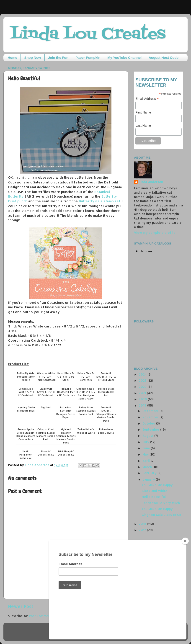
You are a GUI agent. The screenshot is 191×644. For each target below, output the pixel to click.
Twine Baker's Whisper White (86, 431)
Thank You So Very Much (161, 503)
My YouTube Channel (124, 58)
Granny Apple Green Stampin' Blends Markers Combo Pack (26, 434)
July (146, 442)
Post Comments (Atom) (47, 616)
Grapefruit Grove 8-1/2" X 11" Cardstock (46, 392)
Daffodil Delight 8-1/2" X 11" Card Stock (106, 377)
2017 (143, 530)
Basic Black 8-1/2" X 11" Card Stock (66, 377)
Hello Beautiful (154, 497)
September (151, 429)
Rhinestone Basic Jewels (106, 431)
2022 (143, 387)
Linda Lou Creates (88, 34)
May (146, 454)
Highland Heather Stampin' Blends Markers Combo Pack (66, 436)
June (147, 448)
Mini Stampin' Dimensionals (66, 453)
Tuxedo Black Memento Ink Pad (106, 392)
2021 (143, 393)
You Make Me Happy (157, 485)
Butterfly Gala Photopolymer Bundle (26, 377)
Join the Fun (58, 58)
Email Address (147, 99)
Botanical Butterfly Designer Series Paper (66, 412)
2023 (143, 380)
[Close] (185, 572)
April (147, 461)
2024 (143, 374)
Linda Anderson (151, 182)
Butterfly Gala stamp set (99, 201)
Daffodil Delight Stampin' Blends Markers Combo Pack (106, 414)
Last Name (143, 126)
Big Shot (46, 407)
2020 (143, 399)
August (148, 436)
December (151, 411)
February (150, 473)
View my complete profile (155, 233)
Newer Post (21, 606)
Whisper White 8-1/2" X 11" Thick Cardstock (46, 377)
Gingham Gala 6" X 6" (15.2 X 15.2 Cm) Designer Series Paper (86, 394)
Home (13, 58)
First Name (143, 112)
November (151, 417)
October (149, 423)
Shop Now (32, 58)
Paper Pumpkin (88, 58)
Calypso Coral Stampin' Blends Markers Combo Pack (46, 434)
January (149, 479)
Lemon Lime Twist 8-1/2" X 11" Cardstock (26, 392)
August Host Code (164, 58)
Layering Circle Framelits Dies (26, 409)
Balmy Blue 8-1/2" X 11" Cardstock (86, 377)
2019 (143, 405)
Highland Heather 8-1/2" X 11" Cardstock (66, 392)
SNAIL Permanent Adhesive (26, 455)
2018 (143, 524)
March (148, 467)
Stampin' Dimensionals (46, 453)
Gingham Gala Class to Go (161, 515)
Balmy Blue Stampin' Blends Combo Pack (86, 411)
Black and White (155, 491)
